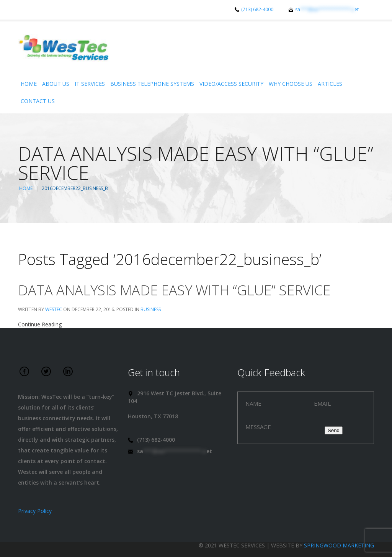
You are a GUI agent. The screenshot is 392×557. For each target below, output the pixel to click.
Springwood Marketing (339, 545)
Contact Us (38, 101)
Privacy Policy (35, 511)
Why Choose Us (291, 84)
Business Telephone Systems (152, 84)
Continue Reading (40, 324)
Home (29, 84)
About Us (56, 84)
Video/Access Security (231, 84)
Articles (330, 84)
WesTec (54, 309)
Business (151, 309)
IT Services (90, 84)
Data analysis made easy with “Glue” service (174, 290)
